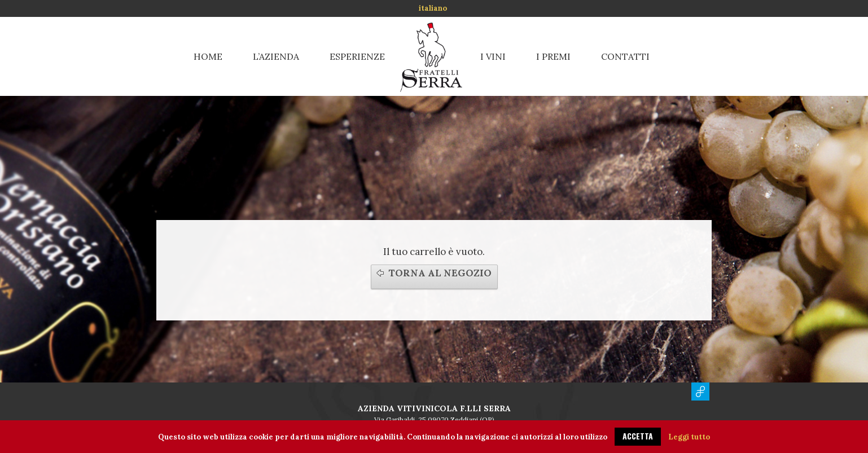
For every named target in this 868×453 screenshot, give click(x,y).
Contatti (625, 56)
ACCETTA (638, 436)
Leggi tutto (689, 437)
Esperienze (357, 56)
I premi (553, 56)
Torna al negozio (440, 273)
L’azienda (276, 56)
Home (208, 56)
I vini (493, 56)
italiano (433, 8)
